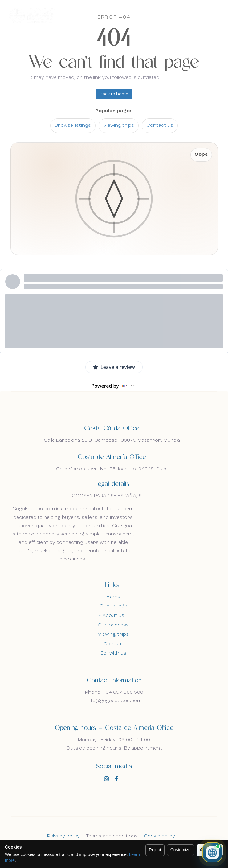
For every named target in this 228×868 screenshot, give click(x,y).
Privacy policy (63, 836)
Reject (155, 850)
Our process (113, 625)
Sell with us (113, 653)
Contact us (160, 126)
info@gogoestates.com (114, 701)
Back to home (114, 94)
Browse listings (73, 126)
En (192, 16)
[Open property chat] (212, 852)
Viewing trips (119, 126)
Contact (113, 644)
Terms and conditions (112, 836)
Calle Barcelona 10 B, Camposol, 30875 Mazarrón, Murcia (112, 440)
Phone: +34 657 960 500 (114, 692)
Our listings (113, 606)
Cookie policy (159, 836)
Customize (181, 850)
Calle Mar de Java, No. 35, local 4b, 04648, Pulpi (112, 469)
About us (113, 616)
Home (113, 597)
